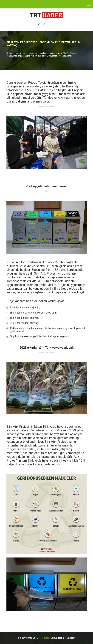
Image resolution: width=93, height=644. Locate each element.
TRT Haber (45, 638)
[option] (46, 50)
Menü (89, 4)
